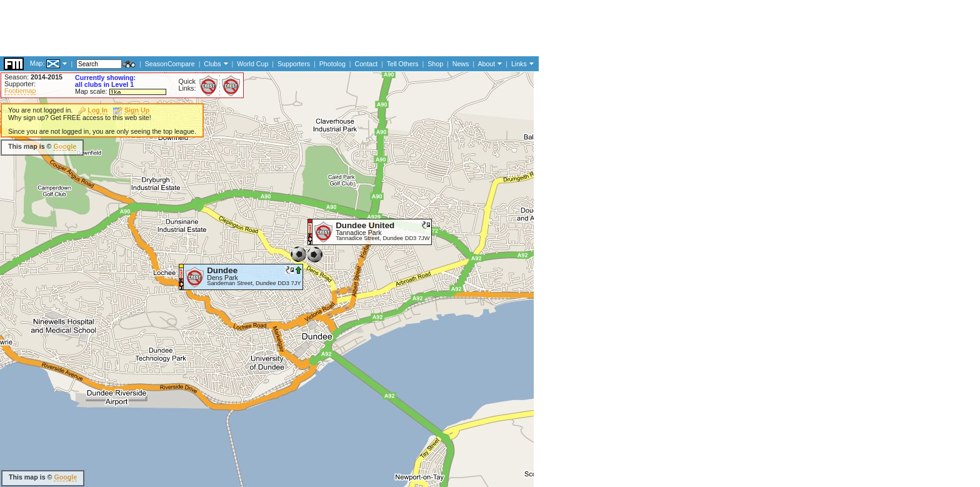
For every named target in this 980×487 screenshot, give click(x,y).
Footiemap (20, 91)
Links (519, 64)
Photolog (332, 64)
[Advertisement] (227, 28)
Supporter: (20, 84)
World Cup (252, 64)
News (461, 64)
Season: (33, 77)
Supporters (294, 64)
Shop (435, 64)
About (486, 64)
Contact (366, 64)
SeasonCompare (170, 64)
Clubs (212, 64)
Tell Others (403, 64)
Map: (37, 63)
